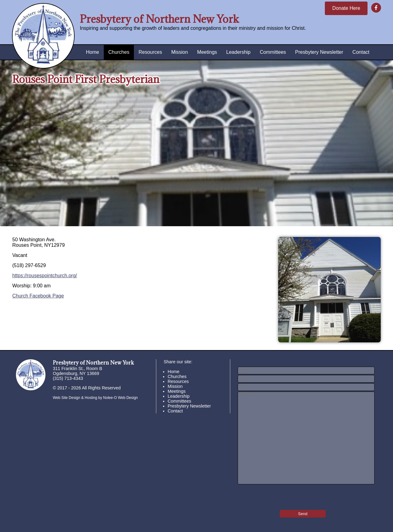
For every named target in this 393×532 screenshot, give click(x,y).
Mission (180, 52)
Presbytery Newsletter (319, 52)
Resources (150, 52)
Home (93, 52)
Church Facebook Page (38, 296)
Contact (361, 52)
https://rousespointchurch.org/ (45, 276)
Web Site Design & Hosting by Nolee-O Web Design (95, 398)
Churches (119, 52)
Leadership (238, 52)
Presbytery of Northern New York (159, 19)
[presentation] (274, 495)
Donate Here (346, 8)
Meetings (207, 52)
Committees (273, 52)
